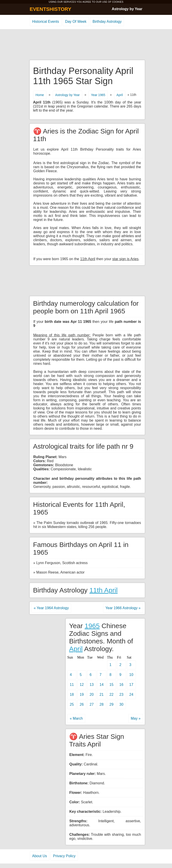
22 (112, 695)
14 (102, 685)
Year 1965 (98, 95)
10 (131, 675)
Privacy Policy (64, 856)
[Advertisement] (86, 45)
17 (131, 685)
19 (82, 695)
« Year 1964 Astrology (51, 608)
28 (102, 704)
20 (92, 695)
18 (72, 695)
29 (112, 704)
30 (122, 704)
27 (92, 704)
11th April (104, 590)
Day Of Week (76, 22)
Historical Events (46, 22)
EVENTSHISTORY (51, 9)
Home (40, 95)
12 (82, 685)
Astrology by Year (127, 9)
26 (82, 704)
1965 (92, 626)
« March (76, 718)
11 (72, 685)
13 (92, 685)
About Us (40, 856)
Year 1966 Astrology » (123, 608)
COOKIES (118, 2)
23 (122, 695)
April (120, 95)
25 (72, 704)
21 (102, 695)
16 (122, 685)
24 (131, 695)
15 (112, 685)
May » (136, 718)
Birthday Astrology (107, 22)
